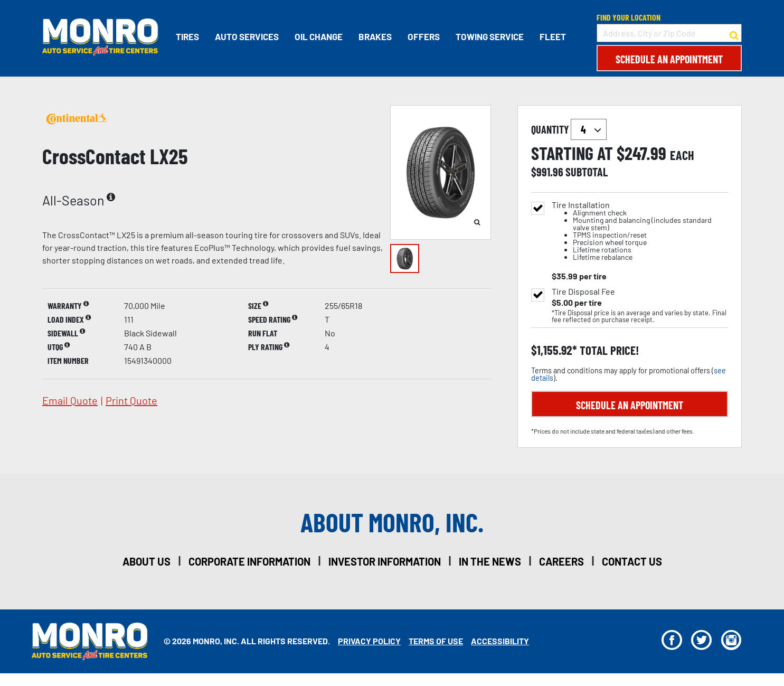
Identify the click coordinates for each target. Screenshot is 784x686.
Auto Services (247, 36)
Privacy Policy (369, 641)
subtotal (587, 172)
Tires (187, 36)
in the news (490, 561)
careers (561, 561)
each (682, 155)
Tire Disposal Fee (583, 292)
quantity (569, 129)
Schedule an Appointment (669, 59)
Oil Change (319, 36)
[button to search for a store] (734, 33)
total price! (608, 350)
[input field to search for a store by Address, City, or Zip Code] (669, 33)
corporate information (249, 561)
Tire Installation (640, 231)
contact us (632, 561)
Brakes (375, 36)
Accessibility (500, 641)
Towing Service (490, 36)
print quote (131, 400)
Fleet (553, 36)
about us (147, 561)
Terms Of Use (436, 641)
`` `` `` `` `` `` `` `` (589, 129)
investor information (385, 561)
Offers (424, 36)
